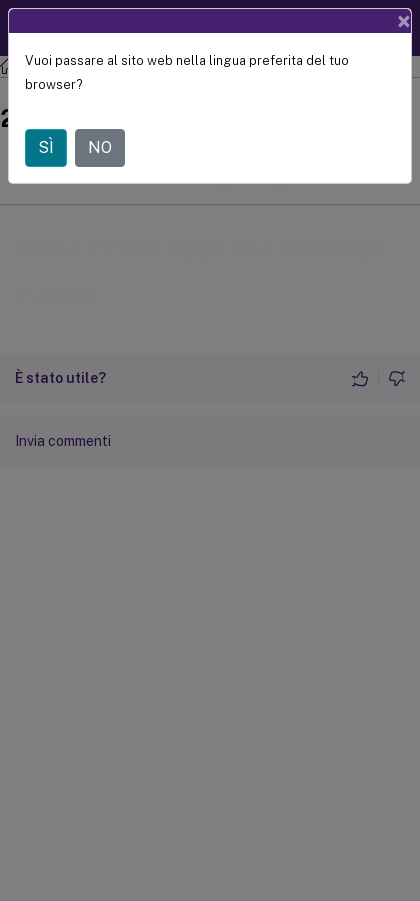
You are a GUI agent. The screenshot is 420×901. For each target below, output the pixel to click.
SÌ (46, 147)
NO (100, 147)
